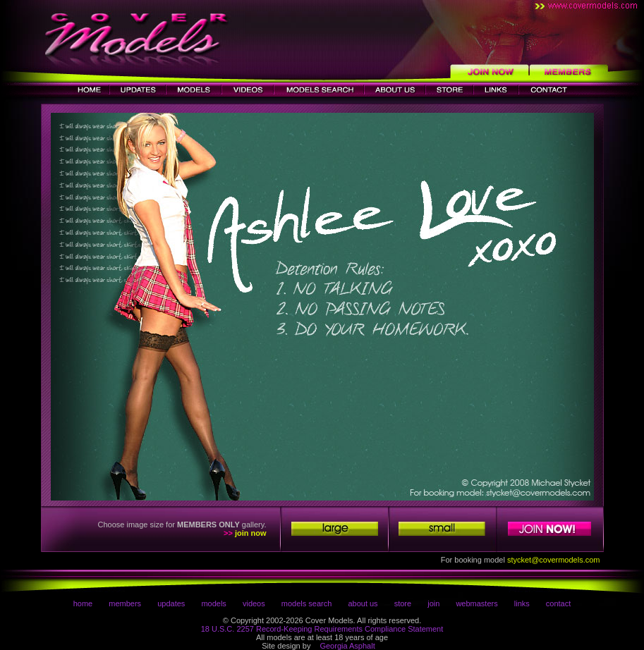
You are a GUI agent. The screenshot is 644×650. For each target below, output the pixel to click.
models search (307, 603)
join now (251, 533)
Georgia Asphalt (347, 646)
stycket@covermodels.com (554, 560)
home (83, 603)
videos (254, 603)
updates (171, 603)
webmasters (476, 603)
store (403, 603)
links (522, 603)
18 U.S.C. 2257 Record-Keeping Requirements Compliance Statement (322, 629)
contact (558, 603)
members (125, 603)
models (213, 603)
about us (363, 603)
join (433, 603)
